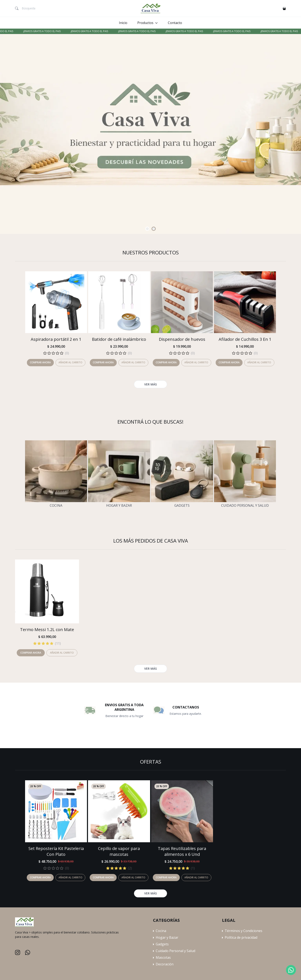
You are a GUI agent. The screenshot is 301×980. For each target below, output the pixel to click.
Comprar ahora (40, 877)
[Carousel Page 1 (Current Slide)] (147, 229)
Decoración (165, 964)
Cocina (56, 505)
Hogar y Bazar (119, 505)
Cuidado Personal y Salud (245, 505)
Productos (145, 23)
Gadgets (182, 505)
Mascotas (163, 957)
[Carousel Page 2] (154, 229)
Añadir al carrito (70, 877)
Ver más (150, 893)
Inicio (123, 23)
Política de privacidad (241, 937)
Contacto (175, 23)
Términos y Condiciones (244, 931)
